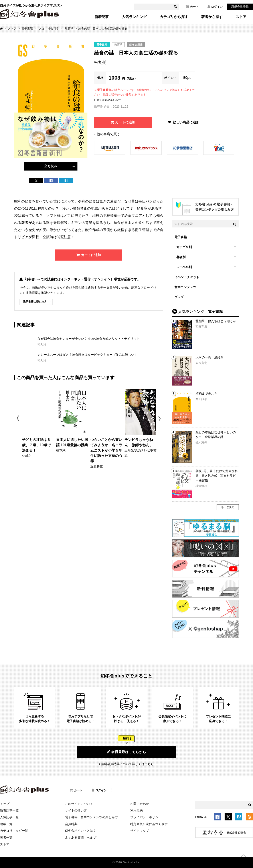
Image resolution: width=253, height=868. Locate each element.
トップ (5, 804)
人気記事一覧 (9, 817)
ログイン (215, 7)
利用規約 (136, 810)
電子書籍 (27, 29)
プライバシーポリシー (146, 817)
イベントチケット (187, 277)
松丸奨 (100, 62)
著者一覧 (6, 838)
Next (160, 419)
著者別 (181, 257)
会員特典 (71, 824)
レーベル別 (184, 267)
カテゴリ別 (184, 247)
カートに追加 (125, 122)
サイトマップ (140, 831)
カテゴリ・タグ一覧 (14, 831)
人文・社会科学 (49, 29)
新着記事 (102, 17)
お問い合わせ (140, 804)
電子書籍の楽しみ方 (109, 100)
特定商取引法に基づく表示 (149, 824)
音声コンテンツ (185, 287)
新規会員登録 (240, 7)
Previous (18, 419)
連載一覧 (6, 824)
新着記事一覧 (9, 810)
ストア (241, 17)
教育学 (70, 29)
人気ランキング (134, 17)
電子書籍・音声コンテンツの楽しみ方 (91, 817)
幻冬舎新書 (136, 45)
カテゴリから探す (174, 17)
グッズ (179, 297)
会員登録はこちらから (126, 752)
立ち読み (51, 166)
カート (192, 7)
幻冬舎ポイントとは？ (81, 831)
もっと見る (228, 507)
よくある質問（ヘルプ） (82, 838)
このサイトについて (79, 804)
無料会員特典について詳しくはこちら (127, 764)
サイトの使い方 (76, 810)
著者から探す (212, 17)
